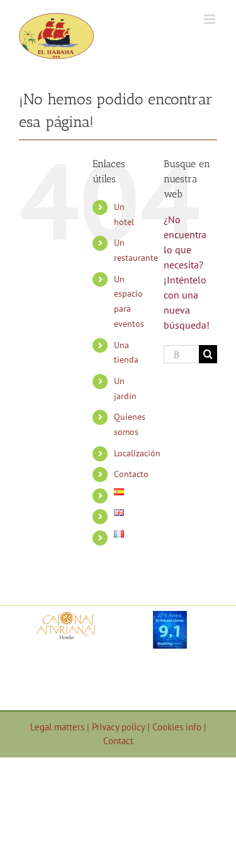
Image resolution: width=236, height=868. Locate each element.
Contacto (131, 474)
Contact (118, 741)
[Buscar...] (181, 354)
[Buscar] (208, 354)
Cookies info (178, 727)
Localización (137, 453)
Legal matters (59, 727)
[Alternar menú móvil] (211, 19)
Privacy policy (120, 727)
